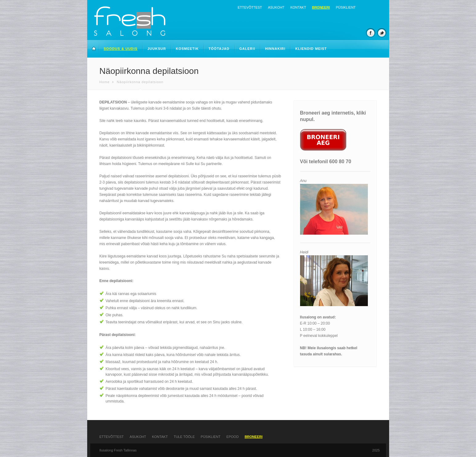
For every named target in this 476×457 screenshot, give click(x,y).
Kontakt (298, 7)
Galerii (247, 49)
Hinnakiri (275, 49)
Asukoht (276, 7)
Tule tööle (184, 437)
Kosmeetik (187, 49)
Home (105, 82)
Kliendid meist (311, 49)
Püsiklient (346, 7)
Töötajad (219, 49)
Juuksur (157, 49)
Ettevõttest (250, 7)
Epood (233, 437)
